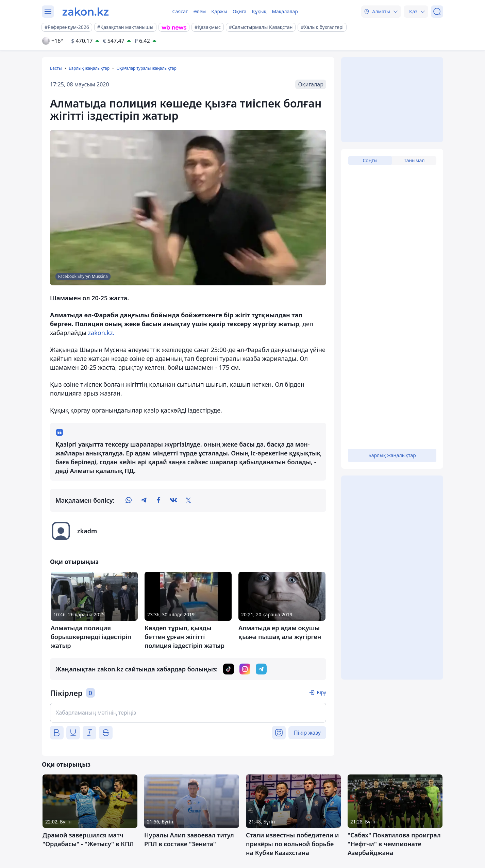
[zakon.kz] (86, 12)
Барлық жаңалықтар (89, 68)
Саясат (180, 11)
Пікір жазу (307, 733)
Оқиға (240, 11)
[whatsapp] (129, 500)
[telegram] (144, 500)
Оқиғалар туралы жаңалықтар (146, 68)
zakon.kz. (101, 333)
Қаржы (219, 11)
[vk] (173, 500)
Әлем (199, 11)
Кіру (321, 692)
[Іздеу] (437, 12)
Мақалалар (285, 11)
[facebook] (158, 500)
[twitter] (188, 500)
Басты (56, 68)
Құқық (259, 11)
